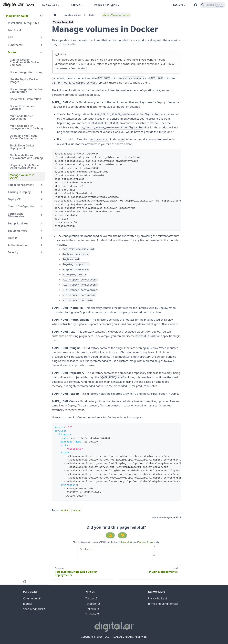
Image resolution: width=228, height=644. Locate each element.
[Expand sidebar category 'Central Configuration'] (41, 206)
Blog (27, 604)
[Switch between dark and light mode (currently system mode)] (195, 5)
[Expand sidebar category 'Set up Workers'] (41, 231)
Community (32, 598)
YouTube (92, 614)
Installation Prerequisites (23, 23)
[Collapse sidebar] (25, 581)
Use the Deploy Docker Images (24, 81)
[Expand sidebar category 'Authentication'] (41, 245)
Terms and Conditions (163, 604)
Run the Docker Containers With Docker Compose (25, 62)
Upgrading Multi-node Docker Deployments (24, 137)
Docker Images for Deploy (26, 72)
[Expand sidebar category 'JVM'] (41, 37)
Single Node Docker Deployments (22, 147)
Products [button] (177, 5)
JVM (10, 37)
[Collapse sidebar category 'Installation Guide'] (41, 16)
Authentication (17, 245)
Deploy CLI (15, 199)
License (13, 238)
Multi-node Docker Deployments (21, 117)
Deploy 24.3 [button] (50, 5)
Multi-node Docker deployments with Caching (26, 127)
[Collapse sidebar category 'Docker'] (41, 52)
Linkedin (92, 609)
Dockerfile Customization (25, 99)
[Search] (213, 5)
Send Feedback (34, 609)
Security (13, 252)
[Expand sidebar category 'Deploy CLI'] (41, 199)
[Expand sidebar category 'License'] (41, 238)
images (77, 510)
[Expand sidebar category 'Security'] (41, 252)
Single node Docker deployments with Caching (26, 157)
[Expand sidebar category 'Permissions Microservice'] (41, 215)
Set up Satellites (18, 223)
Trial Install (15, 30)
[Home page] (55, 15)
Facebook (93, 604)
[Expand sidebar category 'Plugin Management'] (41, 185)
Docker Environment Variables (23, 107)
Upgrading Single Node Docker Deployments (24, 166)
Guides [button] (76, 5)
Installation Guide (17, 16)
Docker (12, 52)
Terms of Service (146, 542)
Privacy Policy (128, 542)
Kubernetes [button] (15, 45)
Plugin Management (21, 185)
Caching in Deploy (19, 192)
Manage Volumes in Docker (22, 176)
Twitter (91, 598)
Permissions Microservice (16, 215)
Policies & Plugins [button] (105, 5)
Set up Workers (17, 231)
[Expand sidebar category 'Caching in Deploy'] (41, 192)
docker (65, 510)
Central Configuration (22, 206)
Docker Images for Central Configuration (26, 90)
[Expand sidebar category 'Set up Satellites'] (41, 223)
